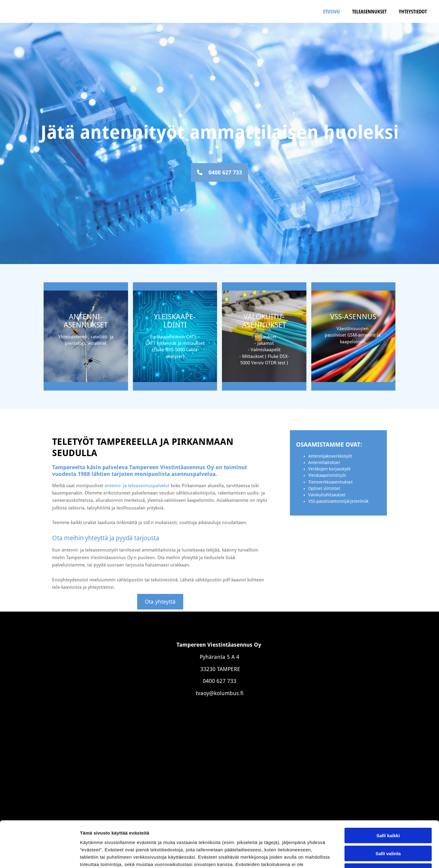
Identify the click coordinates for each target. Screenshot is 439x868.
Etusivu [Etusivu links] (332, 11)
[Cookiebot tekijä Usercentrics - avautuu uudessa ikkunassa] (39, 856)
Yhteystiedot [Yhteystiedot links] (413, 11)
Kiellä (388, 823)
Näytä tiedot (326, 856)
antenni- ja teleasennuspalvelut (137, 486)
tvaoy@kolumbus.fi (220, 693)
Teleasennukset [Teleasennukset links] (369, 11)
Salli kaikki (388, 788)
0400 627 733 (220, 681)
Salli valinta (388, 806)
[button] (220, 172)
